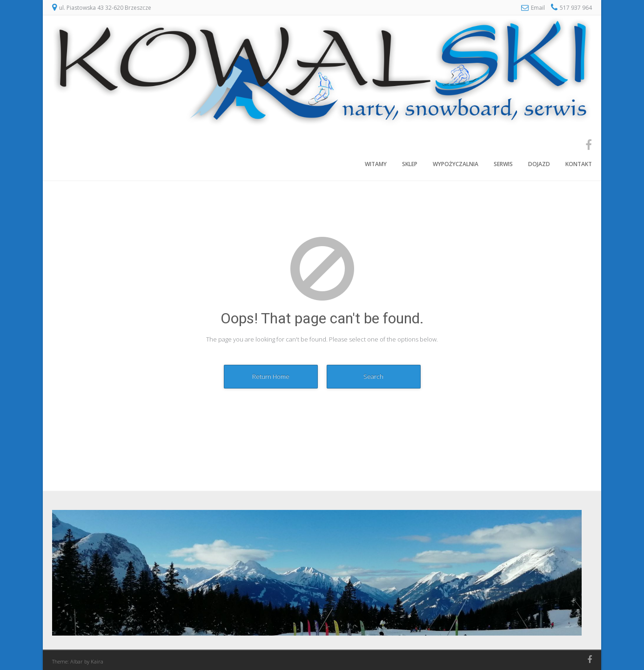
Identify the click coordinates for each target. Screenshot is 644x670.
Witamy (376, 164)
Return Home (271, 376)
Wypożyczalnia (456, 164)
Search (373, 376)
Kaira (97, 661)
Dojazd (539, 164)
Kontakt (579, 164)
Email (538, 8)
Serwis (503, 164)
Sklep (410, 164)
